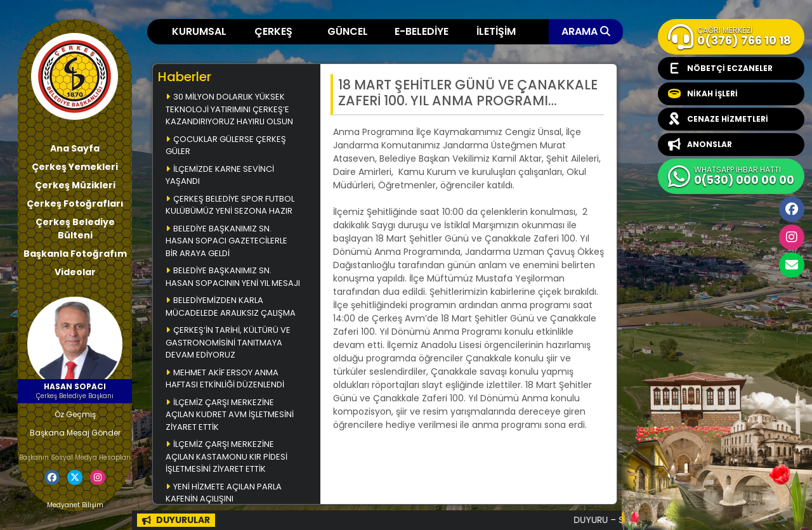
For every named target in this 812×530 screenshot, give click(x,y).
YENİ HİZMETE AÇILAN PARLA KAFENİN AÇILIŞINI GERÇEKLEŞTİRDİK (224, 499)
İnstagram (792, 237)
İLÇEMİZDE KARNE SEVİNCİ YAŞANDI (220, 175)
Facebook (792, 209)
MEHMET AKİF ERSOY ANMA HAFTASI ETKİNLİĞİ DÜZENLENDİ (225, 379)
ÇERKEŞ (273, 31)
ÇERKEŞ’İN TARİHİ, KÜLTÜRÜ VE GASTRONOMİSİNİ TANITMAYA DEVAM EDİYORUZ (228, 342)
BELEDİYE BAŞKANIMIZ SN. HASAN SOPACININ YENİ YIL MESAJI (233, 277)
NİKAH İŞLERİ (703, 94)
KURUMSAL (199, 31)
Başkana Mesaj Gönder (75, 433)
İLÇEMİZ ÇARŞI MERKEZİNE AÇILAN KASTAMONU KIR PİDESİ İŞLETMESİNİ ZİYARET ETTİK (226, 456)
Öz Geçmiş (75, 414)
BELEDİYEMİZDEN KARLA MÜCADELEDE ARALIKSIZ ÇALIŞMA (231, 307)
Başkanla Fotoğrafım (75, 254)
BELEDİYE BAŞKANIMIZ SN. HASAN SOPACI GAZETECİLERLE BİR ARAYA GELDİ (226, 241)
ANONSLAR (700, 145)
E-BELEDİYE (422, 31)
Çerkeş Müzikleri (75, 185)
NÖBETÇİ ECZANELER (720, 68)
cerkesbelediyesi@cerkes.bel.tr (792, 265)
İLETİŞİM (496, 31)
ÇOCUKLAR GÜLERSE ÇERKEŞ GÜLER (226, 145)
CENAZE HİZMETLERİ (718, 119)
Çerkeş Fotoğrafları (75, 204)
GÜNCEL (348, 31)
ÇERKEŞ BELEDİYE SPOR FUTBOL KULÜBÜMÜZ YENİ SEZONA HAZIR (230, 205)
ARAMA (586, 31)
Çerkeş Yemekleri (75, 167)
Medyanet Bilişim (75, 505)
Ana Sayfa (75, 148)
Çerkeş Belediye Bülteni (75, 229)
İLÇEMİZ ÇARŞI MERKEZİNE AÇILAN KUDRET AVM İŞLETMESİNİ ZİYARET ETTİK (230, 415)
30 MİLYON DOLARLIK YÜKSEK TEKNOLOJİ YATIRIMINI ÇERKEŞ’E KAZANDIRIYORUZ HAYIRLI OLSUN (229, 109)
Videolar (75, 272)
